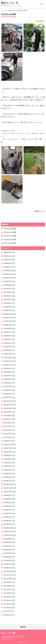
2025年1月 (8, 267)
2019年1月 (8, 524)
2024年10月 (8, 278)
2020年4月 (8, 470)
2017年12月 (8, 571)
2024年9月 (8, 281)
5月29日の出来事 (10, 236)
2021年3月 (8, 434)
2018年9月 (8, 539)
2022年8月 (8, 372)
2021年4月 (8, 430)
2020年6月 (8, 466)
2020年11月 (8, 448)
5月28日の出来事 (10, 240)
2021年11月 (8, 405)
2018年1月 (8, 568)
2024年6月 (8, 292)
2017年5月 (8, 597)
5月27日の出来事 (10, 243)
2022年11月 (8, 361)
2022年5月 (8, 383)
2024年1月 (8, 310)
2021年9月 (8, 412)
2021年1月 (8, 441)
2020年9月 (8, 455)
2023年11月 (8, 318)
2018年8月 (8, 542)
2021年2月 (8, 437)
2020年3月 (8, 473)
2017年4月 (8, 600)
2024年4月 (8, 299)
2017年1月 (8, 611)
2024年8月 (8, 285)
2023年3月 (8, 347)
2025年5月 (8, 252)
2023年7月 (8, 332)
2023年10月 (8, 321)
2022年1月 (8, 397)
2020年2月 (8, 477)
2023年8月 (8, 328)
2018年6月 (8, 550)
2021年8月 (8, 415)
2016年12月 (8, 615)
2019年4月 (8, 513)
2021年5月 (8, 426)
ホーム (3, 11)
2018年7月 (8, 546)
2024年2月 (8, 307)
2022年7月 (8, 376)
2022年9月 (8, 368)
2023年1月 (8, 354)
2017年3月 (8, 604)
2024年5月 (8, 296)
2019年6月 (8, 506)
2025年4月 (8, 256)
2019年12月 (8, 484)
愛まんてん (17, 4)
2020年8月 (8, 459)
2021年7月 (8, 419)
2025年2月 (8, 263)
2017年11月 (8, 575)
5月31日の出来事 (10, 229)
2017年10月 (8, 579)
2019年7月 (8, 503)
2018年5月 (8, 553)
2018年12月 (8, 528)
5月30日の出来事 (10, 232)
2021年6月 (8, 423)
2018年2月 (8, 564)
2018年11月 (8, 531)
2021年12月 (8, 401)
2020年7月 (8, 463)
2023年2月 (8, 350)
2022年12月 (8, 358)
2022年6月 (8, 379)
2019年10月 (8, 492)
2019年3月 (8, 517)
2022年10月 (8, 365)
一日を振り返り (11, 11)
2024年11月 (8, 274)
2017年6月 (8, 593)
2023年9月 (8, 325)
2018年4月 (8, 557)
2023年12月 (8, 314)
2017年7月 (8, 590)
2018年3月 (8, 560)
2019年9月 (8, 495)
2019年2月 (8, 521)
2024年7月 (8, 289)
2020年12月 (8, 444)
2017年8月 (8, 586)
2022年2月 (8, 394)
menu (42, 4)
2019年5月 (8, 510)
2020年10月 (8, 452)
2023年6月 (8, 336)
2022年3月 (8, 390)
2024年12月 (8, 271)
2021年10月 (8, 408)
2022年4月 (8, 386)
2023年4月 (8, 343)
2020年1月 (8, 481)
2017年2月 (8, 608)
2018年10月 (8, 535)
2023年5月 (8, 339)
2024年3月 (8, 303)
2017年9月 (8, 582)
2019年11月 (8, 488)
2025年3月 (8, 260)
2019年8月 (8, 499)
